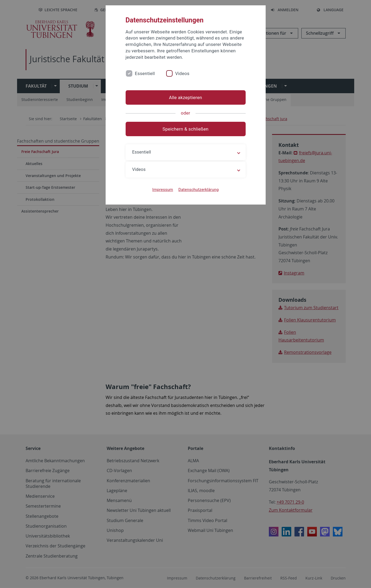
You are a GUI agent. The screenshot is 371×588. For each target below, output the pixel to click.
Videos (182, 73)
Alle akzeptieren (185, 97)
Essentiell (145, 73)
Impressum (163, 190)
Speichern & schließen (185, 129)
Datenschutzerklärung (199, 190)
